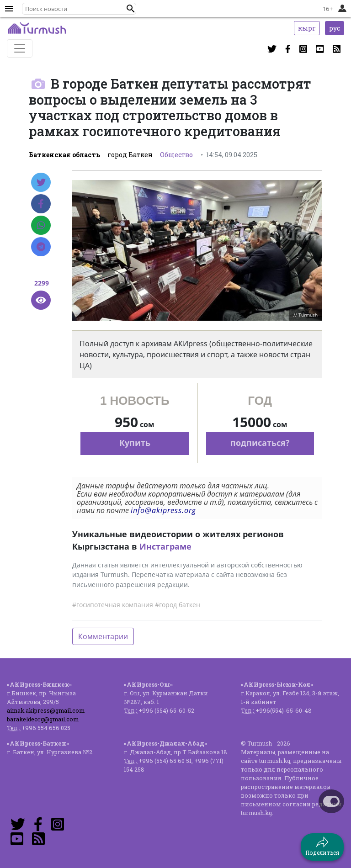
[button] (131, 9)
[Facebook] (41, 204)
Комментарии (103, 636)
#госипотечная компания (113, 605)
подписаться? (260, 443)
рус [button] (335, 28)
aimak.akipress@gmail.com (46, 710)
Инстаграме (165, 546)
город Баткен (130, 155)
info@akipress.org (163, 510)
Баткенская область (64, 155)
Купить (135, 443)
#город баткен (178, 605)
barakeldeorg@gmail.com (43, 719)
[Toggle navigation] (20, 48)
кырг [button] (307, 28)
